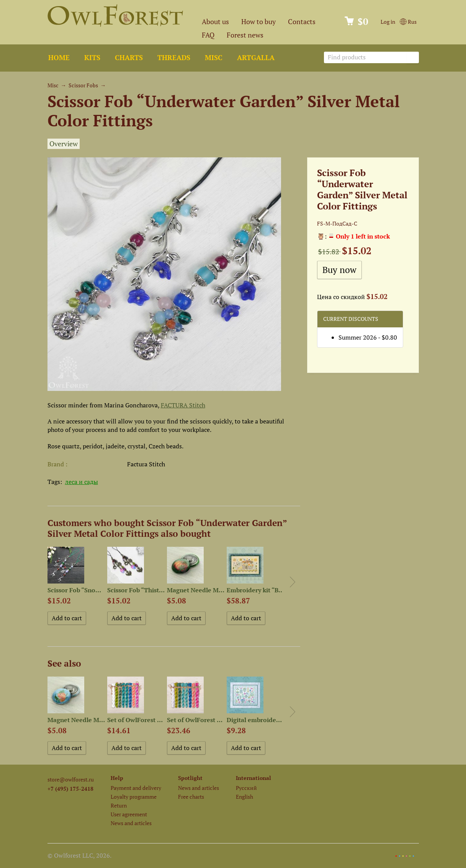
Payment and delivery (136, 788)
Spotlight (190, 778)
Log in (388, 22)
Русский (246, 788)
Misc (214, 58)
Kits (92, 58)
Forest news (245, 35)
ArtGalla (256, 58)
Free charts (191, 797)
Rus (408, 22)
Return (119, 805)
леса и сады (82, 482)
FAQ (208, 35)
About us (215, 22)
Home (59, 58)
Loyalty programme (134, 797)
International (253, 778)
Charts (129, 58)
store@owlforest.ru (71, 779)
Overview (64, 144)
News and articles (131, 823)
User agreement (129, 814)
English (244, 797)
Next (293, 582)
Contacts (302, 22)
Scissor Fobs (83, 85)
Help (117, 778)
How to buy (258, 22)
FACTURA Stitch (183, 405)
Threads (174, 58)
